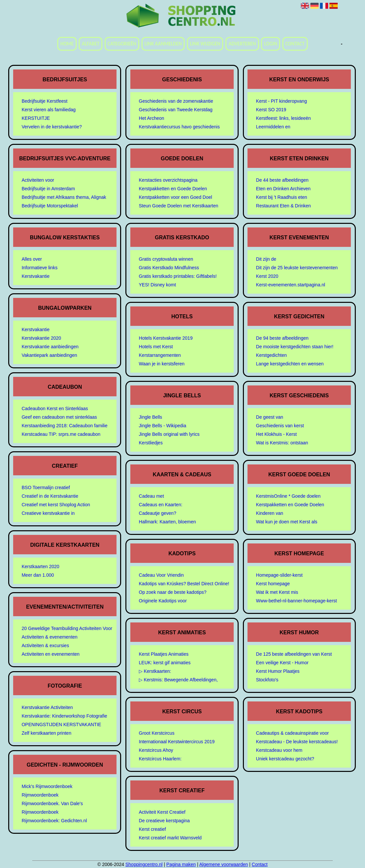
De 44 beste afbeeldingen (282, 180)
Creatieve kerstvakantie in (48, 513)
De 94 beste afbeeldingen (282, 338)
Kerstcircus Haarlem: (160, 759)
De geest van (270, 417)
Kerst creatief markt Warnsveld (170, 838)
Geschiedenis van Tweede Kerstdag (176, 110)
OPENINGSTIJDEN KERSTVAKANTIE (62, 724)
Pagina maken (181, 864)
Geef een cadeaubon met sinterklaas (59, 417)
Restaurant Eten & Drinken (284, 206)
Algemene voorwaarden (223, 864)
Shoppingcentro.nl (144, 864)
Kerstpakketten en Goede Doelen (173, 189)
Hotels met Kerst (156, 347)
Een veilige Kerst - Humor (282, 663)
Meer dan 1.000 (38, 575)
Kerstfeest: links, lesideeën (284, 118)
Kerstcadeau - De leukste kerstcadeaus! (297, 742)
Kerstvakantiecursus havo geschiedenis (179, 127)
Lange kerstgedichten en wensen (290, 364)
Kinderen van (270, 513)
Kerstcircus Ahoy (156, 750)
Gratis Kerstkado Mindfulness (169, 268)
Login (271, 44)
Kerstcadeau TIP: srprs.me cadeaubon (61, 434)
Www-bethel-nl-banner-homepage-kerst (297, 601)
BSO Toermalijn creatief (46, 487)
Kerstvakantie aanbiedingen (50, 347)
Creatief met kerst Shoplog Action (56, 505)
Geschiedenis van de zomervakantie (176, 101)
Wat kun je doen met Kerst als (287, 522)
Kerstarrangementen (160, 355)
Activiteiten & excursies (45, 645)
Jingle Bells (151, 417)
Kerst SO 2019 (271, 110)
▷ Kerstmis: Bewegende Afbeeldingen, (178, 680)
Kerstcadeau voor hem (279, 750)
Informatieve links (40, 268)
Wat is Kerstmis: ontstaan (282, 443)
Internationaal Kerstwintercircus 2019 (177, 742)
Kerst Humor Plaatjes (278, 671)
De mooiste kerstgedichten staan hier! (295, 347)
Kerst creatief (152, 829)
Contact (295, 44)
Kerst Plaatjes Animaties (164, 654)
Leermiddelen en (273, 127)
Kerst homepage (273, 584)
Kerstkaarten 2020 (40, 566)
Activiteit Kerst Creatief (162, 812)
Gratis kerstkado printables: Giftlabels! (178, 276)
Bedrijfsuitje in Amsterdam (48, 189)
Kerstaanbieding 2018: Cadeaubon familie (65, 426)
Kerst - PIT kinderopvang (282, 101)
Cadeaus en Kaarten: (161, 505)
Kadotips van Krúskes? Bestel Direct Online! (184, 584)
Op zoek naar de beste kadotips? (173, 592)
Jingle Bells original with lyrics (169, 434)
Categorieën (122, 44)
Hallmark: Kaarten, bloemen (168, 522)
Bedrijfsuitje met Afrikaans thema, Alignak (64, 197)
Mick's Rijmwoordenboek (47, 786)
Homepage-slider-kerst (279, 575)
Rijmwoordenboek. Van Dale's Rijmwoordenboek (52, 808)
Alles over (32, 259)
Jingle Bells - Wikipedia (163, 426)
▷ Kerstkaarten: (155, 671)
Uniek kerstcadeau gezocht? (285, 759)
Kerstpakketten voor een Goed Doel (176, 197)
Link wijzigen (205, 44)
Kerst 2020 (267, 276)
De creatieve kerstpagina (164, 821)
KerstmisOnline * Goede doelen (288, 496)
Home (67, 44)
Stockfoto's (267, 680)
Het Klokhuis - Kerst (276, 434)
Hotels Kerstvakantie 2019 (166, 338)
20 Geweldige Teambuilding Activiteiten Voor (67, 628)
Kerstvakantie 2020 (41, 338)
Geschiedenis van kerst (280, 426)
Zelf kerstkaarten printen (47, 733)
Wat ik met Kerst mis (277, 592)
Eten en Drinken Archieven (283, 189)
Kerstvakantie (36, 276)
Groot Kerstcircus (157, 733)
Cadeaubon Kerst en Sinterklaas (55, 408)
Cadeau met (151, 496)
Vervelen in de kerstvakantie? (52, 127)
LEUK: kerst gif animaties (165, 663)
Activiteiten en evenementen (51, 654)
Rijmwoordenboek (40, 795)
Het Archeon (152, 118)
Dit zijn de (266, 259)
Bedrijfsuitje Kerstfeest (45, 101)
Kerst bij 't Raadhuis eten (282, 197)
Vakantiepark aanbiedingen (50, 355)
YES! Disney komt (157, 285)
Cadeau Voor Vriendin (161, 575)
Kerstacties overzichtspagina (168, 180)
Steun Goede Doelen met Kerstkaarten (179, 206)
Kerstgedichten (271, 355)
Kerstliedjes (151, 443)
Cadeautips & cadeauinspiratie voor (292, 733)
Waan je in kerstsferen (162, 364)
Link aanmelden (163, 44)
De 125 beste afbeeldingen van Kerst (294, 654)
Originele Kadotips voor (163, 601)
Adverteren (242, 44)
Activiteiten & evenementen (50, 637)
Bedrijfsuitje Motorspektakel (50, 206)
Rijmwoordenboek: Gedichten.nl (54, 821)
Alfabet (91, 44)
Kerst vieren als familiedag (49, 110)
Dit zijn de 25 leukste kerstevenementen (297, 268)
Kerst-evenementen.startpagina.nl (291, 285)
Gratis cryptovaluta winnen (166, 259)
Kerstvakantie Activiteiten (47, 707)
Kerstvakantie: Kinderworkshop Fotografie (65, 716)
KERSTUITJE (36, 118)
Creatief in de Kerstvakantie (50, 496)
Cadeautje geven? (158, 513)
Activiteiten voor (38, 180)
